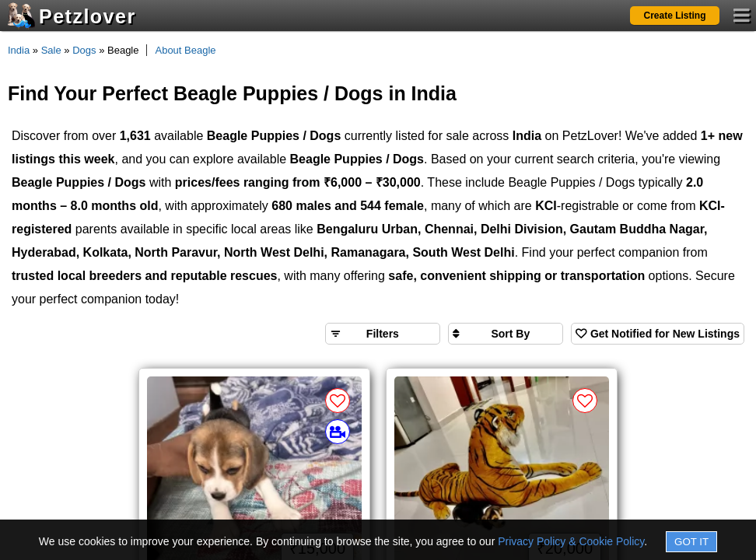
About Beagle (185, 50)
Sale (51, 50)
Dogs (84, 50)
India (19, 50)
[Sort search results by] (506, 334)
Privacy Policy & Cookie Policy (571, 541)
